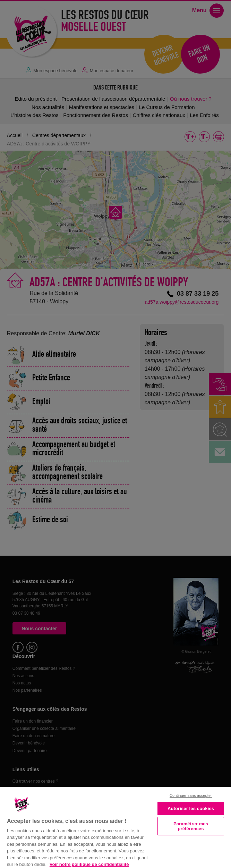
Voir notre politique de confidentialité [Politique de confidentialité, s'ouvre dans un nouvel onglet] (89, 864)
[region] (115, 827)
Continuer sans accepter (191, 795)
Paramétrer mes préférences (191, 826)
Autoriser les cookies (191, 808)
